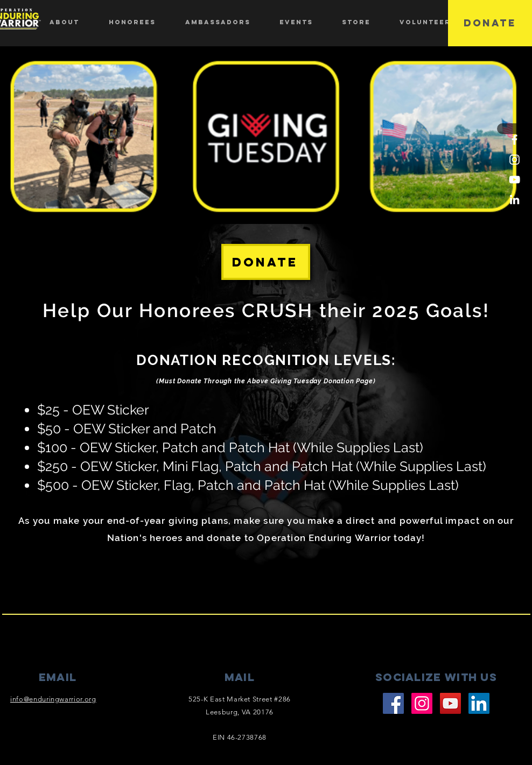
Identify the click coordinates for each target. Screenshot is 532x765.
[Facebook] (514, 140)
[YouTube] (514, 180)
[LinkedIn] (514, 199)
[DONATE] (490, 23)
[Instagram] (514, 160)
